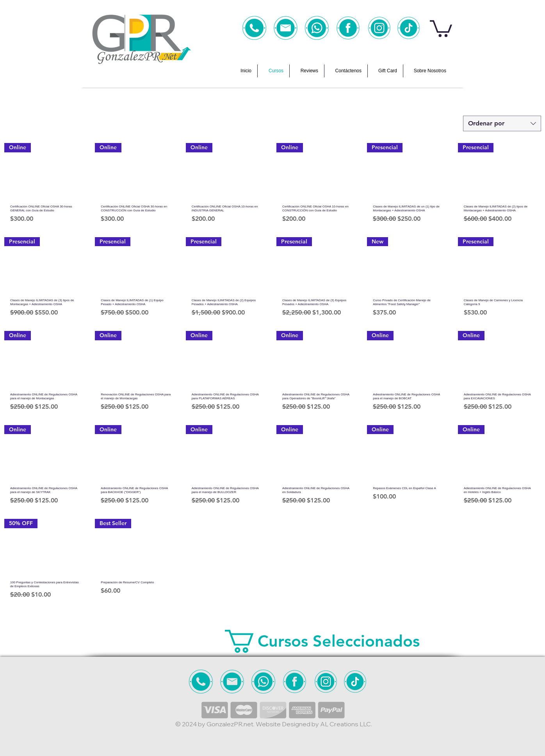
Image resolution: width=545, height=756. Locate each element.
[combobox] (502, 123)
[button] (441, 28)
